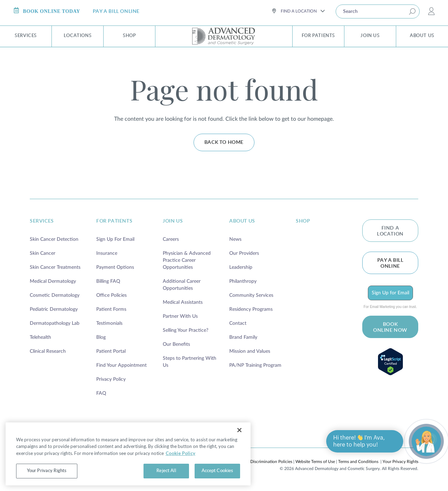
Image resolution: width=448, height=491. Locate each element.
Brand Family (243, 337)
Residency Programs (251, 309)
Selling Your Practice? (185, 330)
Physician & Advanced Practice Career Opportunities (187, 260)
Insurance (107, 253)
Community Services (251, 295)
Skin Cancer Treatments (55, 267)
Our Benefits (176, 344)
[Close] (239, 430)
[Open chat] (426, 441)
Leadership (241, 267)
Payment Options (115, 267)
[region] (128, 454)
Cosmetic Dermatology (55, 295)
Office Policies (111, 295)
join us (173, 221)
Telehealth (40, 337)
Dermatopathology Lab (55, 323)
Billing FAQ (108, 281)
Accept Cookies (218, 471)
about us (242, 221)
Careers (171, 239)
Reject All (166, 471)
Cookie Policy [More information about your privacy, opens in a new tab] (180, 453)
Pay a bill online (390, 263)
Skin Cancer (43, 253)
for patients (114, 221)
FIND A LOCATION (390, 231)
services (42, 221)
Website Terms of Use (315, 462)
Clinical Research (48, 351)
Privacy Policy (111, 379)
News (235, 239)
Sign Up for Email (390, 293)
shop (303, 221)
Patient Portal (111, 351)
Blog (101, 337)
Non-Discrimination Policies (267, 462)
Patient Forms (111, 309)
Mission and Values (250, 351)
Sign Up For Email (115, 239)
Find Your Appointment (121, 365)
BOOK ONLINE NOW (390, 327)
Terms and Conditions (358, 462)
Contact (238, 323)
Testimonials (109, 323)
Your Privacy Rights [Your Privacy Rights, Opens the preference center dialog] (47, 471)
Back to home (224, 142)
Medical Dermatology (53, 281)
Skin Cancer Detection (54, 239)
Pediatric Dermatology (54, 309)
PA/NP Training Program (255, 365)
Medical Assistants (183, 302)
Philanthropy (243, 281)
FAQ (101, 393)
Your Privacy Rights (400, 462)
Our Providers (244, 253)
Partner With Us (180, 316)
